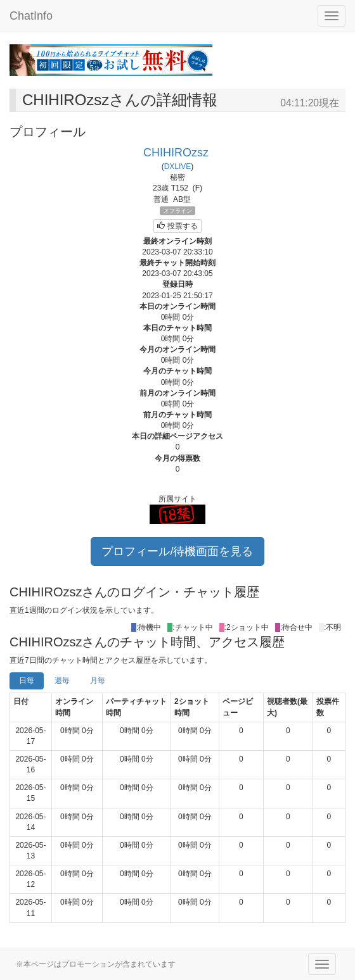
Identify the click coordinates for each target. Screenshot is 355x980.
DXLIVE (178, 166)
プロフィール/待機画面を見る (177, 551)
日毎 (27, 681)
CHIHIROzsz (176, 153)
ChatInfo (31, 16)
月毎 (98, 681)
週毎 (62, 681)
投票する (177, 226)
